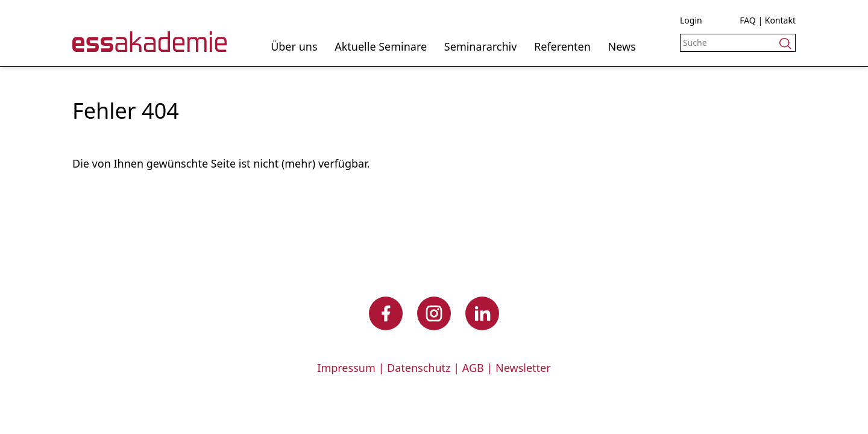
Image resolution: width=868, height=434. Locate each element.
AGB (473, 368)
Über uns (294, 46)
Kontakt (780, 20)
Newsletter (523, 368)
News (622, 46)
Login (691, 20)
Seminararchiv (481, 46)
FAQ (748, 20)
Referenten (562, 46)
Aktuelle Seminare (381, 46)
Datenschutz (419, 368)
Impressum (346, 368)
